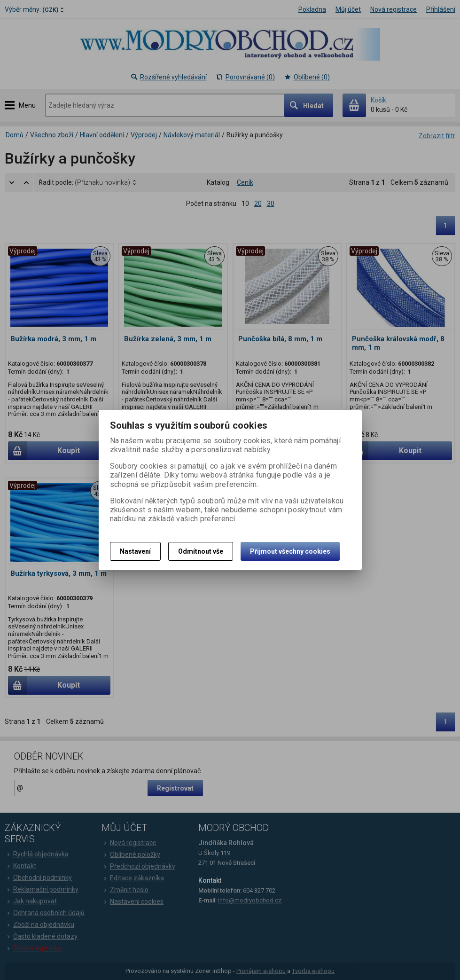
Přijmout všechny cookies (290, 551)
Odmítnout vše (201, 551)
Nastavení (135, 551)
